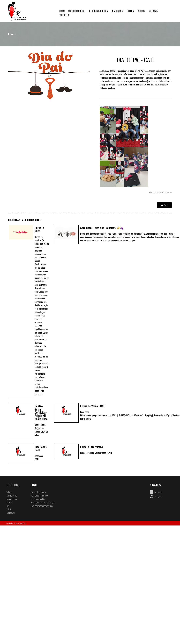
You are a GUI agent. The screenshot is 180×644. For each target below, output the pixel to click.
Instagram (158, 496)
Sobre (9, 492)
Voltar (164, 205)
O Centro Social (77, 11)
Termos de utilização (39, 492)
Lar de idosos (12, 499)
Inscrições (117, 11)
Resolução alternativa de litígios (43, 502)
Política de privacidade (39, 495)
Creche (9, 502)
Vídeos (142, 11)
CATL (8, 506)
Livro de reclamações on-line (42, 506)
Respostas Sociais (98, 11)
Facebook (158, 492)
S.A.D (9, 509)
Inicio (62, 11)
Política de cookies (38, 499)
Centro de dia (12, 495)
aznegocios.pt (22, 523)
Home (11, 34)
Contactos (64, 15)
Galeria (131, 11)
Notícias (153, 11)
